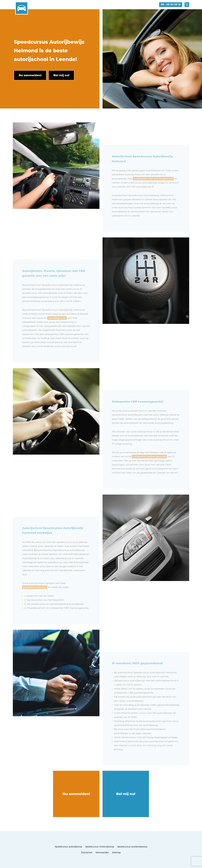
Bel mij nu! (126, 794)
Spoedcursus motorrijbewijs (100, 847)
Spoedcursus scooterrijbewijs (132, 847)
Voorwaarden (102, 852)
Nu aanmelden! (76, 794)
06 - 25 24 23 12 (171, 4)
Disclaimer (87, 852)
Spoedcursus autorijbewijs (68, 847)
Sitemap (116, 852)
